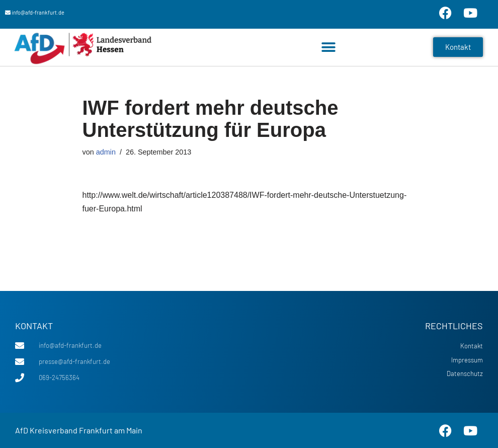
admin (106, 152)
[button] (328, 47)
